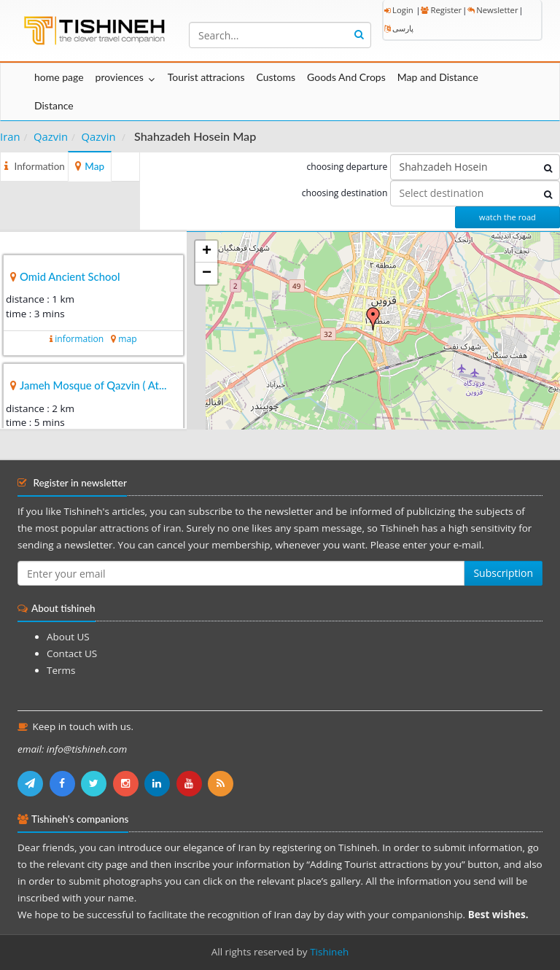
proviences (120, 77)
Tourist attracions (206, 77)
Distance (54, 105)
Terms (61, 670)
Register (441, 10)
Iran (10, 136)
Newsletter (493, 10)
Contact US (72, 653)
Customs (276, 77)
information (79, 339)
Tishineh (329, 952)
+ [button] (207, 252)
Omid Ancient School (70, 276)
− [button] (207, 273)
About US (68, 637)
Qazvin (51, 136)
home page (59, 77)
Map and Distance (438, 77)
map (127, 339)
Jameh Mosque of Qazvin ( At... (93, 385)
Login (399, 10)
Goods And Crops (346, 77)
